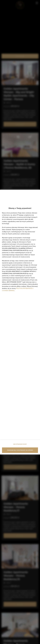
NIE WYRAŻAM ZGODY (20, 444)
